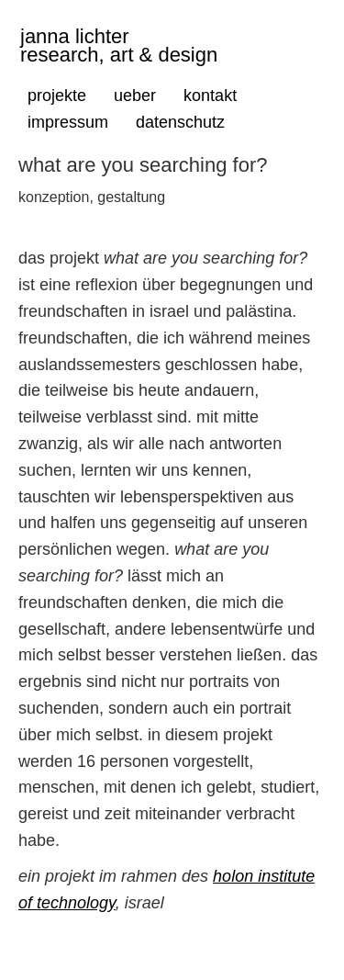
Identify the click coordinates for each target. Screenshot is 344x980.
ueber (135, 96)
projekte (57, 96)
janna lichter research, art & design (119, 42)
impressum (68, 122)
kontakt (210, 96)
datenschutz (180, 122)
